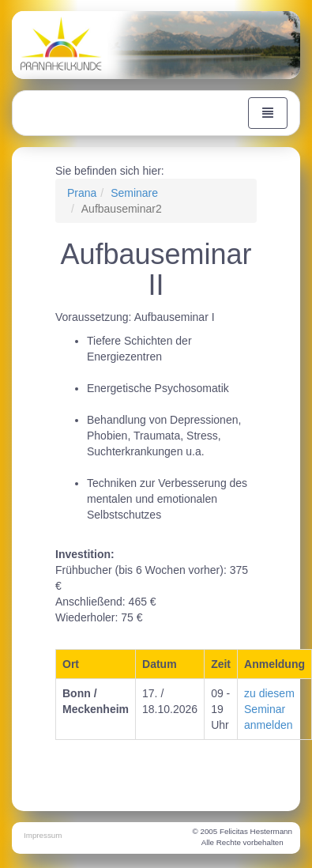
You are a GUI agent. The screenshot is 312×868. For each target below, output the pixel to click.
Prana (82, 193)
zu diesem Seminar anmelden (269, 709)
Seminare (134, 193)
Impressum (43, 835)
